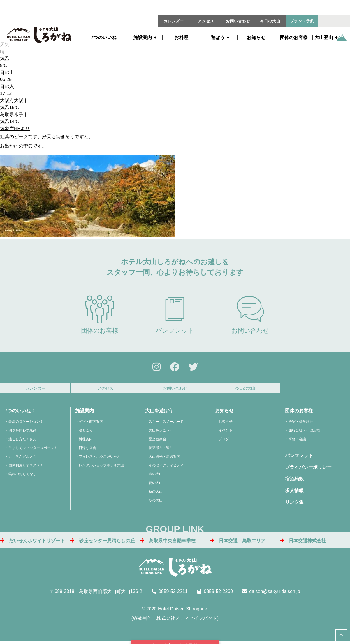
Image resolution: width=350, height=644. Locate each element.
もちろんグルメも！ (24, 458)
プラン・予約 (302, 21)
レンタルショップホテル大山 (101, 467)
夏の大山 (156, 485)
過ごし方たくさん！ (24, 441)
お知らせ (256, 38)
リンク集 (294, 504)
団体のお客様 (294, 38)
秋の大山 (156, 493)
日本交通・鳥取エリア (238, 542)
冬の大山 (156, 502)
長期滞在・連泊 (161, 450)
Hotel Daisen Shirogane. (183, 611)
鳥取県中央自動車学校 (168, 542)
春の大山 (156, 476)
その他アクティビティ (166, 467)
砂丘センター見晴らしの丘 (103, 542)
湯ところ (86, 432)
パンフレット (175, 314)
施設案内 (143, 38)
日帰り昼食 (87, 450)
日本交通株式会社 (303, 542)
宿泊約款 (294, 481)
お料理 (181, 38)
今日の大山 (270, 21)
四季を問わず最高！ (24, 432)
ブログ (224, 441)
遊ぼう (218, 38)
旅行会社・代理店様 (304, 432)
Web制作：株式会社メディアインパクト (175, 620)
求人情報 (294, 492)
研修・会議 (297, 441)
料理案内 (86, 441)
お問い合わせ (238, 21)
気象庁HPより (15, 128)
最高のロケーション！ (26, 423)
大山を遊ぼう (159, 412)
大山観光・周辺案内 (164, 458)
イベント (226, 432)
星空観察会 (157, 441)
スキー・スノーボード (166, 423)
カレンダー (174, 21)
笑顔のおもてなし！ (24, 476)
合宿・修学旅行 (301, 423)
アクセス (206, 21)
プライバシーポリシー (308, 469)
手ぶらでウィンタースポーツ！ (33, 450)
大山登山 (324, 38)
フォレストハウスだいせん (100, 458)
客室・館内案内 (91, 423)
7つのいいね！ (106, 38)
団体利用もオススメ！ (26, 467)
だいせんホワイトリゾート (33, 542)
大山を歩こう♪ (160, 432)
